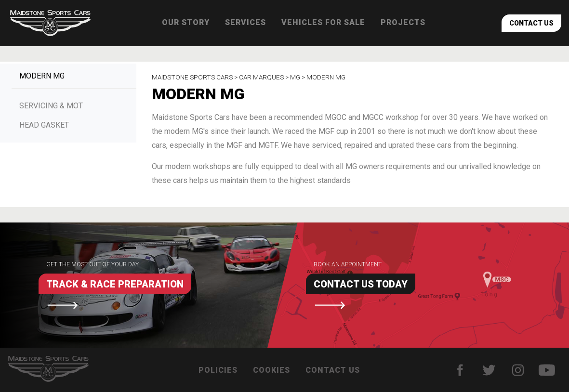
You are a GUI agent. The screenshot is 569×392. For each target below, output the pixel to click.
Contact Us (531, 23)
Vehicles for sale (323, 22)
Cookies (271, 370)
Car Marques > (265, 77)
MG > (298, 77)
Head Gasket (44, 125)
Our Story (186, 22)
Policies (218, 370)
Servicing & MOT (51, 106)
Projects (403, 22)
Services (245, 22)
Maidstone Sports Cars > (195, 77)
